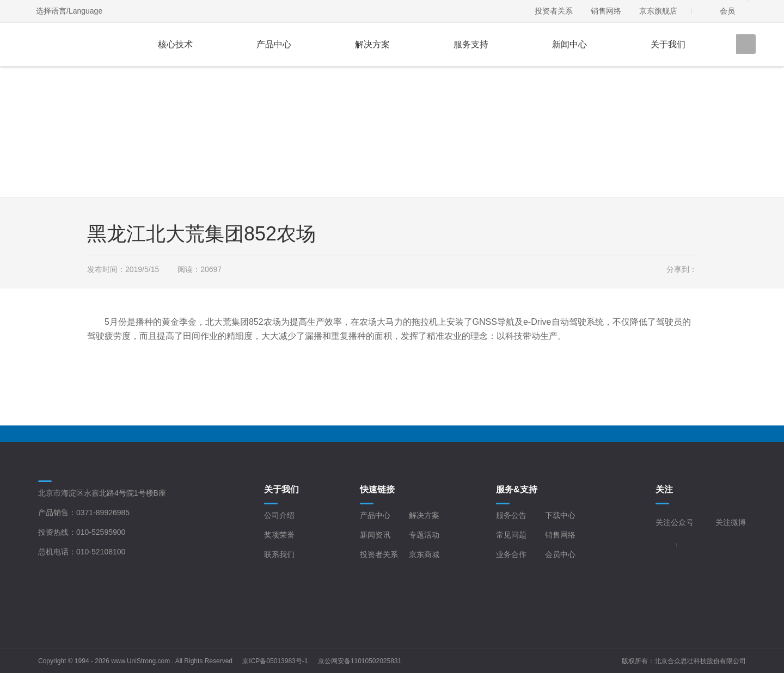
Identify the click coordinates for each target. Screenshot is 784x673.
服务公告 (511, 515)
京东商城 (424, 554)
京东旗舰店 (658, 11)
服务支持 (471, 44)
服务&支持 (517, 489)
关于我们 (668, 44)
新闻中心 (569, 44)
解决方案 (372, 44)
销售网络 (606, 11)
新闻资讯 (375, 535)
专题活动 (424, 535)
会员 (727, 11)
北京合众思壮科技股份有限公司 (700, 661)
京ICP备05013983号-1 (275, 661)
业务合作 (511, 554)
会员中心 (560, 554)
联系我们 (279, 554)
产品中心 (274, 44)
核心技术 (175, 44)
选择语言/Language (69, 11)
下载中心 (560, 515)
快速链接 (377, 489)
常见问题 (511, 535)
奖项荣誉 (279, 535)
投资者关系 (554, 11)
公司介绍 (279, 515)
